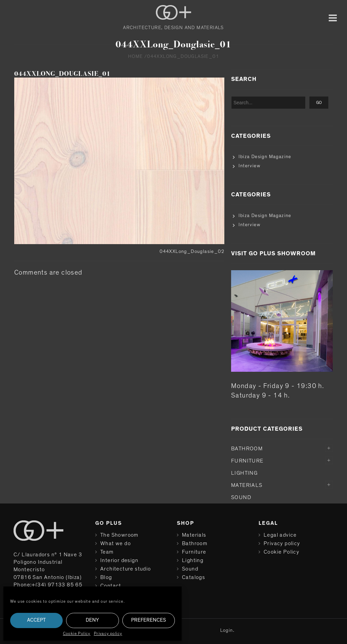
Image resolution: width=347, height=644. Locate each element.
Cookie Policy (77, 634)
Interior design (119, 560)
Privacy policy (108, 634)
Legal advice (280, 535)
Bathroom (247, 449)
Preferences (149, 620)
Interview (249, 166)
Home (136, 57)
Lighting (244, 473)
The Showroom (119, 535)
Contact (111, 586)
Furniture (247, 461)
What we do (116, 543)
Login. (227, 630)
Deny (92, 620)
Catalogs (193, 577)
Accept (36, 620)
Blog (106, 577)
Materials (247, 485)
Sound (241, 497)
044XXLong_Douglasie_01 (62, 74)
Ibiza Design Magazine (265, 157)
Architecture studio (126, 569)
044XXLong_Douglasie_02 (192, 252)
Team (107, 552)
